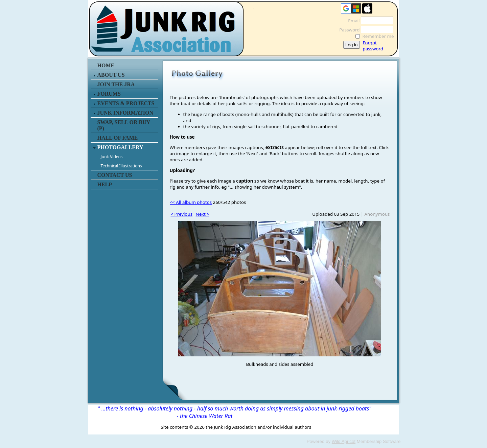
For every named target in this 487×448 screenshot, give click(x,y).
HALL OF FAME (118, 138)
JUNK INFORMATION (125, 113)
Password (347, 30)
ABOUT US (111, 75)
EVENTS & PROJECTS (126, 103)
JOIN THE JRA (116, 84)
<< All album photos (191, 202)
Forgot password (373, 46)
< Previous (182, 214)
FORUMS (109, 94)
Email (352, 21)
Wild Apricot (344, 441)
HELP (105, 184)
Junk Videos (112, 157)
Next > (203, 214)
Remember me (378, 36)
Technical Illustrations (121, 166)
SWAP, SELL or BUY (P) (124, 125)
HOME (106, 65)
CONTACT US (115, 175)
